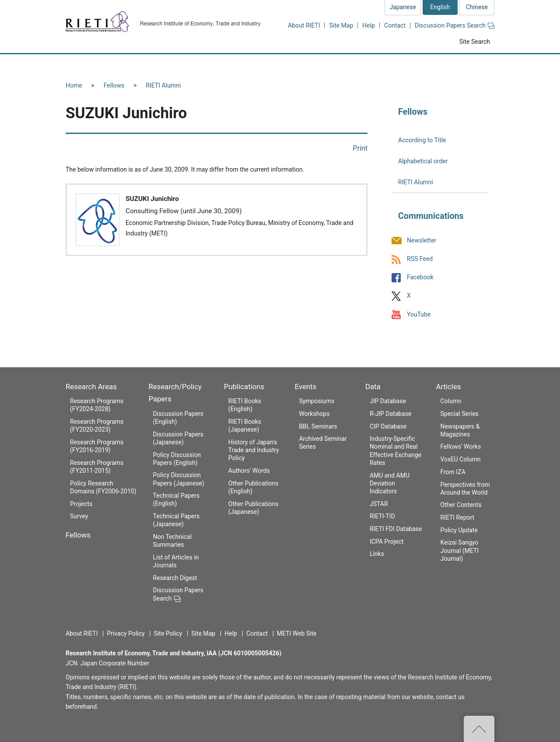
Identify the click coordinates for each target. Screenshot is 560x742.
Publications (244, 387)
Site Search (475, 42)
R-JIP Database (390, 414)
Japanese (403, 7)
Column (451, 401)
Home (74, 85)
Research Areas (91, 387)
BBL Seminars (318, 426)
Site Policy (168, 633)
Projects (81, 504)
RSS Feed (420, 259)
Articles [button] (467, 65)
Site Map (341, 25)
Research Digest (175, 578)
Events (305, 387)
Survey (79, 516)
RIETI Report (457, 517)
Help (369, 25)
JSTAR (379, 504)
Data (373, 387)
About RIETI (304, 25)
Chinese (477, 7)
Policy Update (459, 530)
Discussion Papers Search (455, 25)
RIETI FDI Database (396, 529)
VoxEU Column (460, 459)
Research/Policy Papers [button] (238, 65)
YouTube (419, 314)
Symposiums (317, 401)
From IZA (453, 472)
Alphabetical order (423, 161)
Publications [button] (317, 65)
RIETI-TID (382, 516)
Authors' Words (249, 471)
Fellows (114, 85)
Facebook (420, 278)
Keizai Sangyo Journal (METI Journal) (459, 550)
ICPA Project (387, 542)
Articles (448, 387)
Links (377, 554)
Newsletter (422, 240)
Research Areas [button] (103, 65)
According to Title (422, 140)
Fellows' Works (460, 447)
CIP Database (388, 426)
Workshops (314, 414)
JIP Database (388, 401)
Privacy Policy (126, 633)
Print (360, 148)
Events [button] (373, 65)
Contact (395, 25)
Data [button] (418, 65)
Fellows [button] (165, 65)
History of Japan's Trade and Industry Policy (254, 450)
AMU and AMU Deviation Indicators (390, 483)
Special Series (459, 414)
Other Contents (461, 505)
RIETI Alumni (163, 85)
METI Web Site (297, 633)
